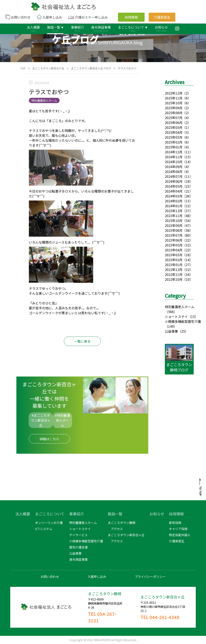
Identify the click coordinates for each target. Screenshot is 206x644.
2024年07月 (174, 176)
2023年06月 (174, 240)
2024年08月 (174, 172)
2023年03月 (174, 255)
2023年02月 (174, 260)
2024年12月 (174, 152)
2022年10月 (174, 279)
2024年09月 (174, 167)
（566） (171, 312)
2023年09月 (174, 225)
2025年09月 (174, 108)
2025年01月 (174, 147)
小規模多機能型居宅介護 (183, 321)
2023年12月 (174, 211)
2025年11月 (174, 98)
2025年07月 (174, 118)
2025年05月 (174, 127)
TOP (23, 68)
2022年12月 (174, 270)
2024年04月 (174, 191)
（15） (193, 316)
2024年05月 (174, 186)
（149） (171, 326)
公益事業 (171, 331)
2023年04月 (174, 250)
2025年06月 (174, 123)
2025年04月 (174, 132)
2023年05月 (174, 245)
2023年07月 (174, 235)
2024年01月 (174, 206)
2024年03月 (174, 196)
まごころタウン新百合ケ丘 (48, 68)
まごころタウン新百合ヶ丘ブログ (91, 68)
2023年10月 (174, 221)
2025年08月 (174, 113)
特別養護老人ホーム (180, 307)
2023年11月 (174, 216)
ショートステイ (176, 316)
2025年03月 (174, 137)
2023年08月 (174, 230)
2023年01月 (174, 265)
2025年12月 (174, 93)
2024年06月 (174, 181)
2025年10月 (174, 103)
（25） (183, 331)
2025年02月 (174, 142)
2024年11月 (174, 157)
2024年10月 (174, 162)
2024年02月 (174, 201)
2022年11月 (174, 274)
